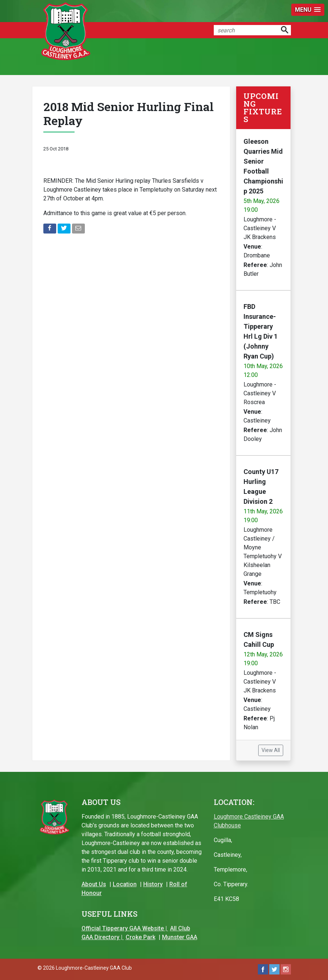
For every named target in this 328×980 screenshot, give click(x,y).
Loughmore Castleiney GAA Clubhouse (249, 821)
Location (125, 884)
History (153, 884)
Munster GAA (180, 937)
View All (271, 750)
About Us (94, 884)
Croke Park (140, 937)
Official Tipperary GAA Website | (125, 928)
